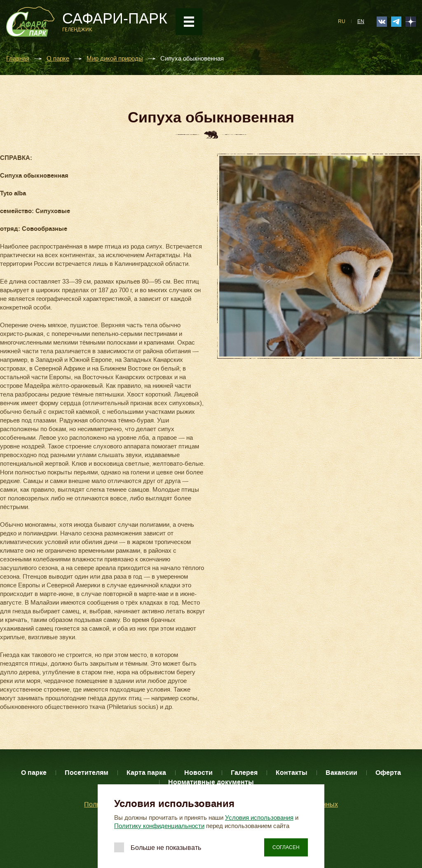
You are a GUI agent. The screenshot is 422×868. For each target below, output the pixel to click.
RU (342, 21)
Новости (198, 773)
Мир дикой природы (115, 59)
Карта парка (146, 773)
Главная (18, 59)
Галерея (244, 773)
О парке (58, 59)
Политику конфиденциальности (159, 826)
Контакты (292, 773)
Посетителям (87, 773)
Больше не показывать (166, 848)
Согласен (286, 847)
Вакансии (341, 773)
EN (361, 21)
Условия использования (259, 818)
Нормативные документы (211, 782)
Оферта (388, 773)
